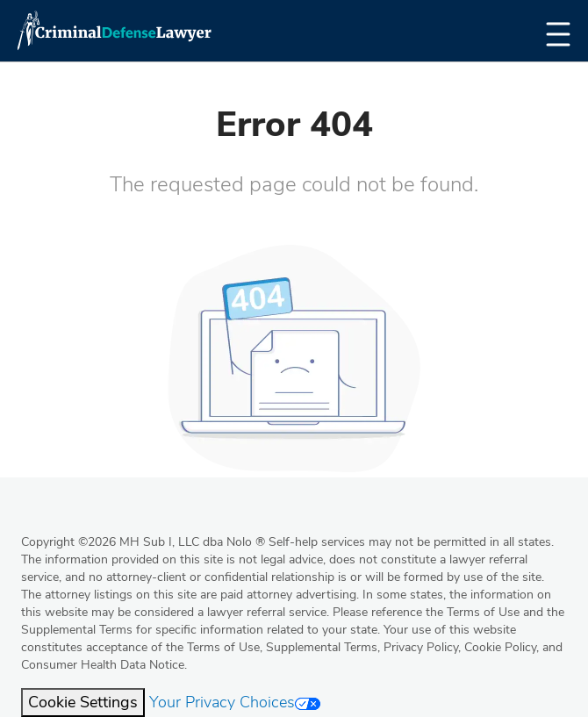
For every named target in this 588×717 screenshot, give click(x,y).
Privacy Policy (421, 647)
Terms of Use (223, 647)
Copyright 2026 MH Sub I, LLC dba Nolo (143, 542)
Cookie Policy (500, 647)
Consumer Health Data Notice (103, 665)
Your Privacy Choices (235, 702)
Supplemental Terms (322, 647)
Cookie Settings (83, 702)
